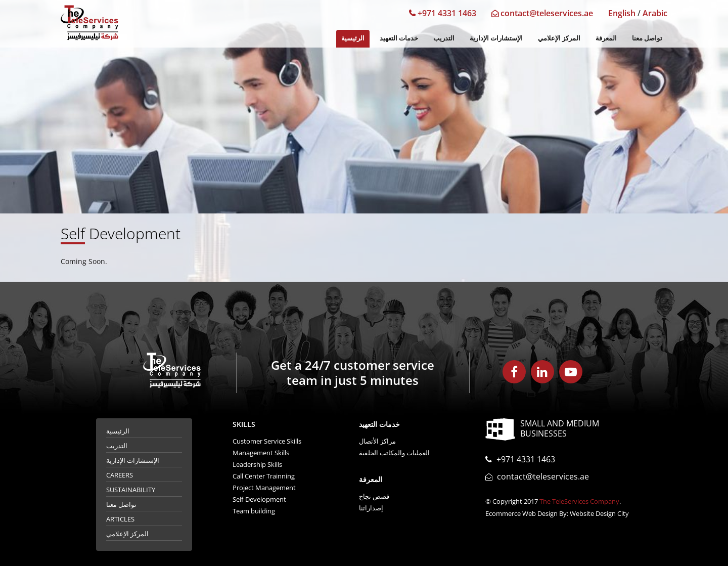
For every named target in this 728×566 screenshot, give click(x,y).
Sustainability (131, 490)
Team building (254, 511)
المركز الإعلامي (559, 38)
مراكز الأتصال (377, 441)
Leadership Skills (257, 464)
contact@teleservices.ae (542, 13)
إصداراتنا (371, 508)
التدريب (444, 38)
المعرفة (606, 38)
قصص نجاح (374, 496)
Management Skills (261, 453)
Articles (120, 519)
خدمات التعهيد (399, 38)
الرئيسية (353, 38)
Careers (120, 475)
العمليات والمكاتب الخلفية (394, 453)
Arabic (655, 13)
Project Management (264, 488)
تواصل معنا (647, 38)
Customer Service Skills (267, 441)
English (622, 13)
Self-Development (259, 499)
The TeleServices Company (579, 501)
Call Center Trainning (264, 476)
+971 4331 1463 (443, 13)
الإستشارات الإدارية (496, 38)
